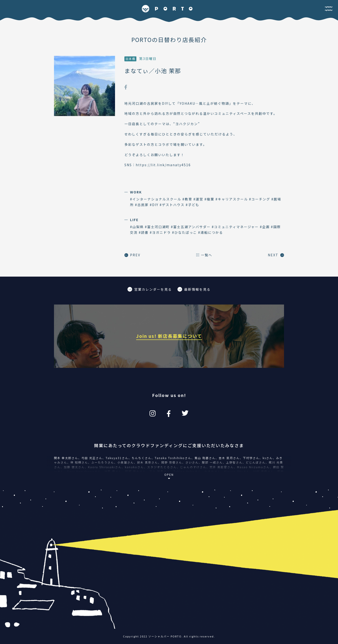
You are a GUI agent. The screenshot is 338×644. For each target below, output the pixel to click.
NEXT (276, 255)
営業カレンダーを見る (150, 289)
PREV (132, 255)
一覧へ (204, 255)
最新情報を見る (194, 289)
